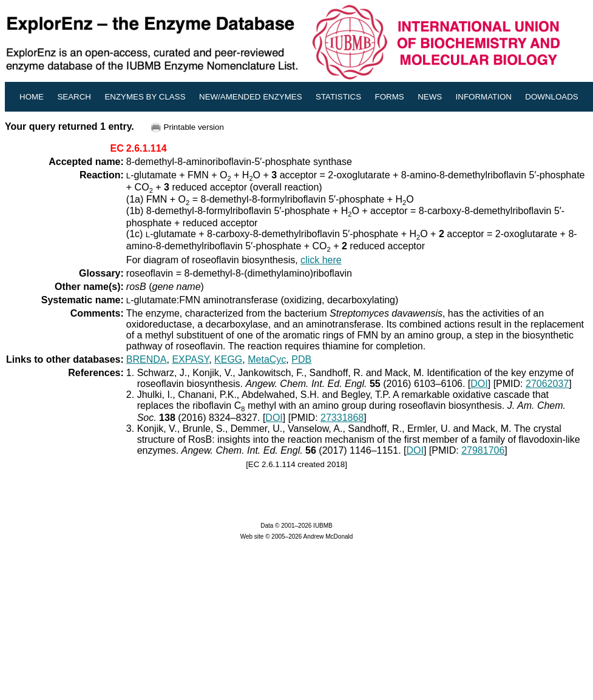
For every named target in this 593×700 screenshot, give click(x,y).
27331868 (342, 418)
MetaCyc (267, 359)
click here (321, 260)
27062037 (547, 384)
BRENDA (147, 359)
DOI (479, 384)
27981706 (483, 450)
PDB (301, 359)
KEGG (228, 359)
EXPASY (190, 359)
